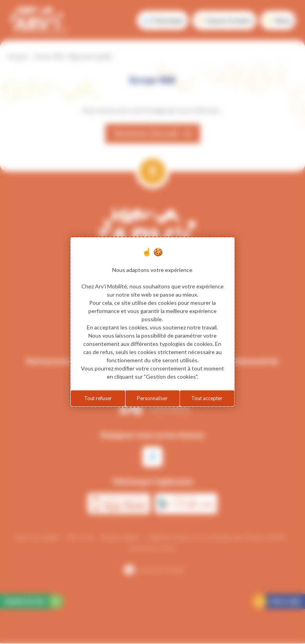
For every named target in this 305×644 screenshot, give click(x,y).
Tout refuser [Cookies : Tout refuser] (98, 398)
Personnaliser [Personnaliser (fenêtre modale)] (152, 398)
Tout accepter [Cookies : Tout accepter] (207, 398)
